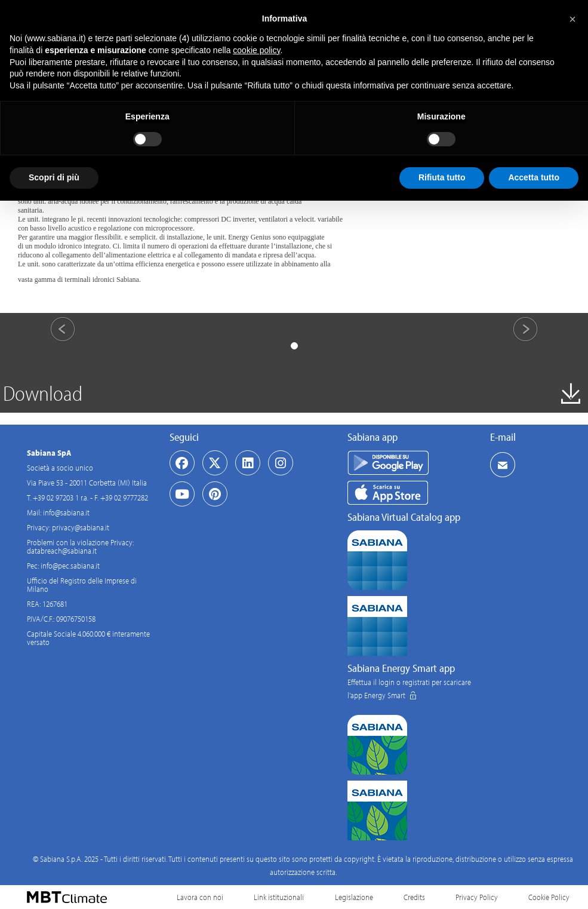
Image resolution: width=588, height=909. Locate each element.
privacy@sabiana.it (81, 527)
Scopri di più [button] (54, 177)
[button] (572, 19)
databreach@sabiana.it (62, 551)
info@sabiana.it (66, 512)
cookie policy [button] (256, 50)
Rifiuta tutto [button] (442, 177)
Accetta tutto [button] (534, 177)
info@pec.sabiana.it (70, 566)
